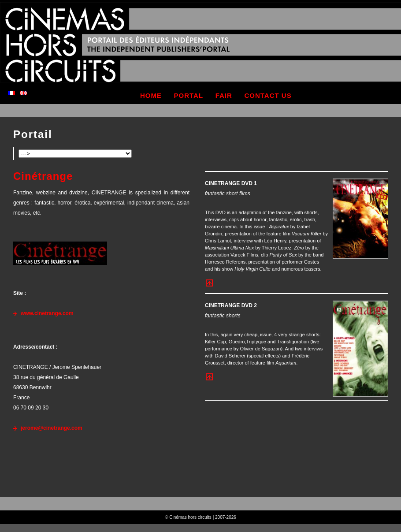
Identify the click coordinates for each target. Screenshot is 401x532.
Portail (33, 134)
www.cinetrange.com (47, 313)
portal (189, 95)
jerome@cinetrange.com (52, 428)
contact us (268, 95)
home (151, 95)
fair (224, 95)
